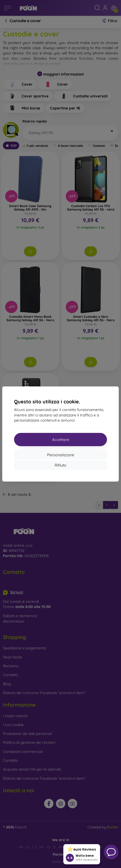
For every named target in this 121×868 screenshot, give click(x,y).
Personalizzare (61, 455)
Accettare (61, 440)
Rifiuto (60, 465)
